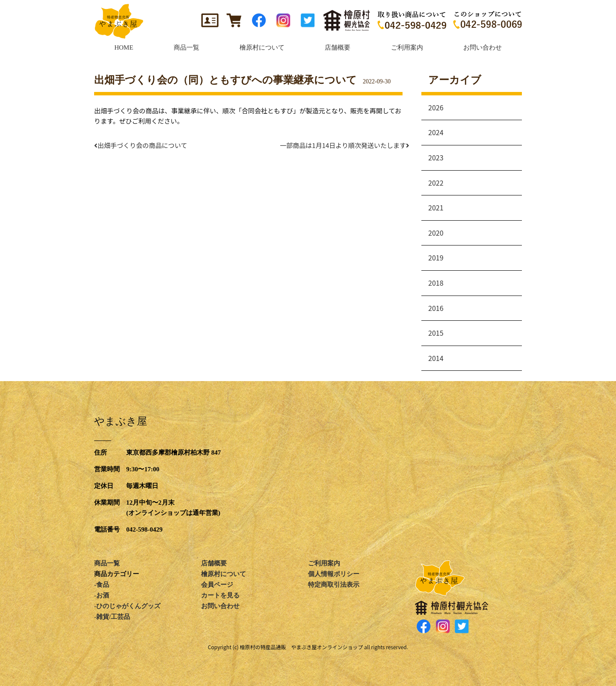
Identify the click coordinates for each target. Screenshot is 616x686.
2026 (436, 107)
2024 (436, 132)
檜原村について (224, 574)
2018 (436, 283)
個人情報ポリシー (334, 574)
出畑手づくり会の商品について (141, 145)
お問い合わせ (220, 606)
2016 (436, 308)
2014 (436, 358)
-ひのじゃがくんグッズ (127, 606)
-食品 (102, 585)
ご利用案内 (324, 563)
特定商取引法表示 (334, 585)
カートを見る (220, 595)
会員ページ (217, 585)
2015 (436, 333)
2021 (436, 207)
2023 (436, 157)
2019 (436, 257)
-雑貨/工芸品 (112, 617)
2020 (436, 233)
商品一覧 (107, 563)
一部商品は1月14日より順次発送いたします (346, 145)
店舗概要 (214, 563)
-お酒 (102, 595)
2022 (436, 183)
